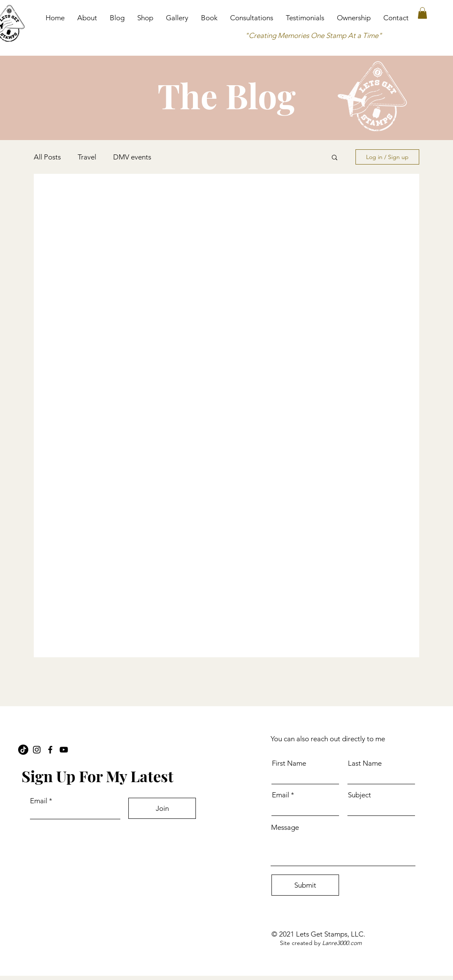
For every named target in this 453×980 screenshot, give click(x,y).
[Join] (162, 808)
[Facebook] (50, 750)
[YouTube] (64, 750)
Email (39, 801)
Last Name (365, 763)
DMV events (132, 157)
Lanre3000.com (342, 943)
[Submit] (305, 885)
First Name (289, 763)
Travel (87, 157)
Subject (359, 795)
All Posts (47, 157)
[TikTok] (23, 750)
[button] (422, 13)
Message (285, 827)
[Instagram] (37, 750)
